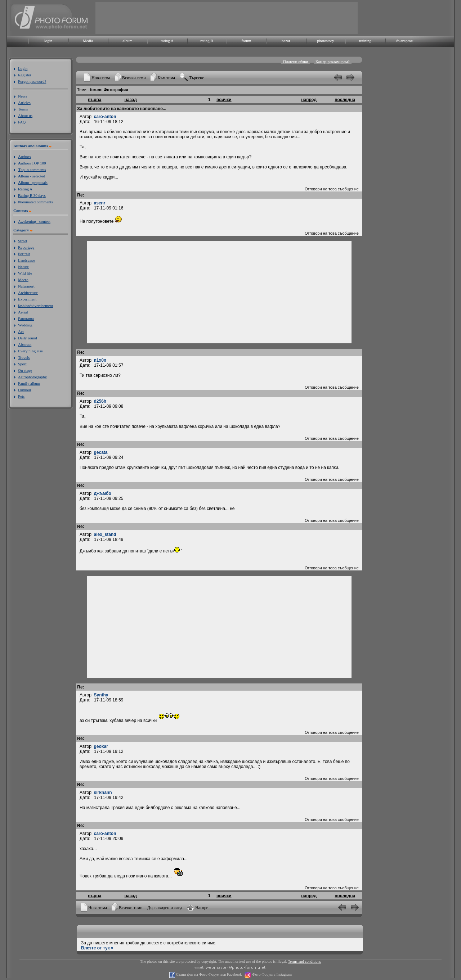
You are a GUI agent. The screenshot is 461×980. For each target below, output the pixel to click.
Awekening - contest (34, 221)
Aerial (23, 312)
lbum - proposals (33, 182)
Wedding (25, 325)
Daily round (28, 338)
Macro (23, 280)
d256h (100, 401)
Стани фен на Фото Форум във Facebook (208, 974)
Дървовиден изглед (165, 908)
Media (88, 41)
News (23, 96)
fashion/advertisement (35, 306)
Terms (23, 109)
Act (21, 331)
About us (25, 116)
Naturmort (26, 286)
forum (247, 41)
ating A (25, 189)
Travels (24, 357)
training (365, 41)
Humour (25, 390)
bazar (286, 41)
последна (345, 100)
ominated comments (35, 202)
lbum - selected (32, 176)
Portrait (24, 254)
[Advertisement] (227, 18)
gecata (101, 452)
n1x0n (100, 360)
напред (309, 100)
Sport (22, 364)
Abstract (25, 344)
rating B (207, 41)
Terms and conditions (305, 961)
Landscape (26, 260)
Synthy (101, 695)
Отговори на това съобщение (332, 189)
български (405, 41)
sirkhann (103, 792)
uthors (24, 157)
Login (23, 68)
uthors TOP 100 (32, 163)
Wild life (25, 273)
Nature (23, 267)
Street (23, 241)
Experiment (27, 299)
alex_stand (105, 534)
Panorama (26, 319)
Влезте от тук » (97, 948)
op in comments (32, 170)
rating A (167, 41)
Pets (21, 396)
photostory (325, 41)
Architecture (28, 293)
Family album (29, 383)
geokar (101, 746)
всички (224, 100)
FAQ (22, 122)
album (127, 41)
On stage (25, 370)
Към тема (166, 78)
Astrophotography (32, 377)
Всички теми (134, 78)
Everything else (30, 351)
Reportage (26, 247)
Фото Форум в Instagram (271, 974)
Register (25, 75)
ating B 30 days (32, 195)
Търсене (197, 78)
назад (131, 100)
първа (95, 100)
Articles (24, 103)
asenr (100, 203)
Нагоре (202, 908)
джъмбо (103, 493)
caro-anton (105, 117)
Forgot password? (32, 81)
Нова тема (101, 78)
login (48, 41)
